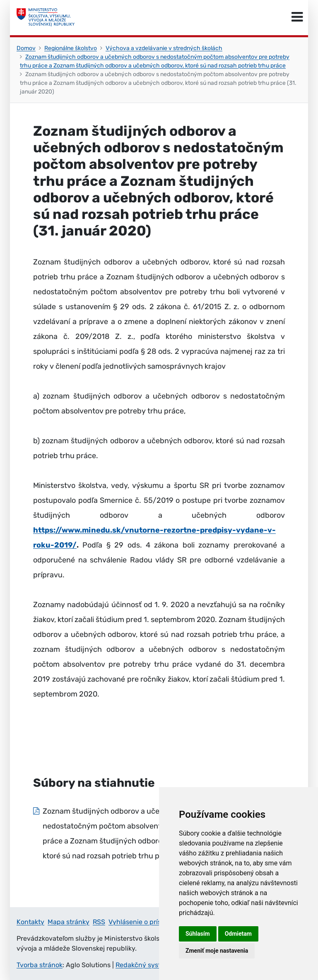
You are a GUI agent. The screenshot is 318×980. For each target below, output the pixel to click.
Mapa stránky (69, 922)
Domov (26, 48)
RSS (99, 922)
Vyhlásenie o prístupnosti (148, 922)
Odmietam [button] (238, 934)
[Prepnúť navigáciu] (297, 17)
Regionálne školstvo (71, 48)
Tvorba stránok (40, 965)
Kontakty (30, 922)
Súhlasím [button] (198, 934)
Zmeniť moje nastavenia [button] (217, 951)
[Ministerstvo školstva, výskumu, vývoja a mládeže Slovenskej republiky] (46, 17)
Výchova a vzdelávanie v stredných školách (164, 48)
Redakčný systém (143, 965)
